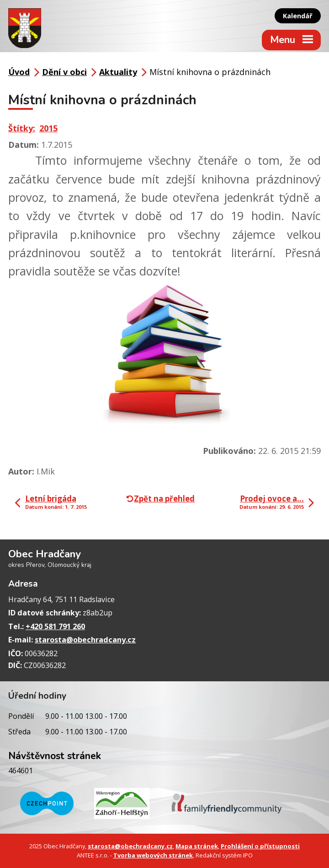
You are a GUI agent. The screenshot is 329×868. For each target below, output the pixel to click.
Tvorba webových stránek (153, 855)
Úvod (19, 72)
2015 (48, 128)
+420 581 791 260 (55, 626)
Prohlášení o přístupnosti (260, 846)
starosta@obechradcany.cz (85, 640)
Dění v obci (64, 72)
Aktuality (118, 72)
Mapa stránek (197, 846)
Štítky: (22, 128)
